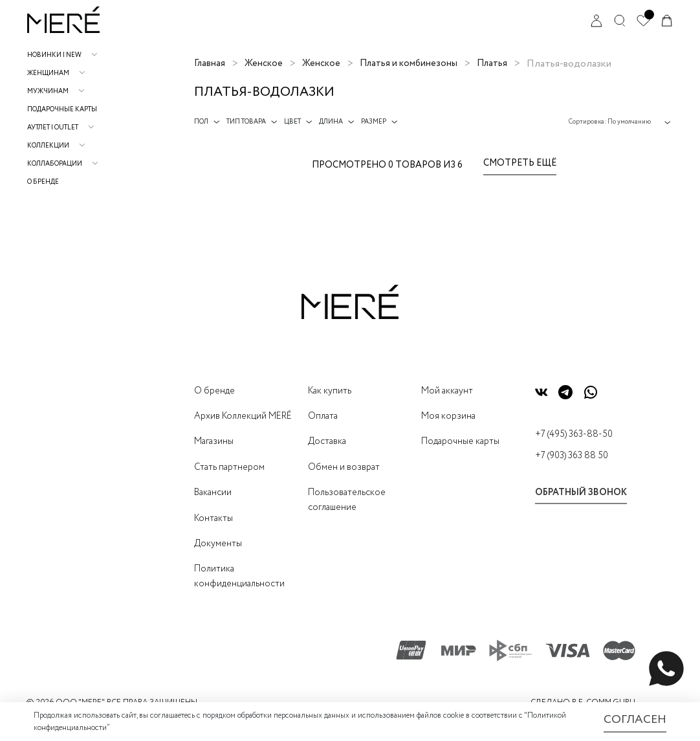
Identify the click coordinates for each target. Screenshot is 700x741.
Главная (210, 63)
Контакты (213, 518)
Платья (492, 63)
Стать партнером (229, 467)
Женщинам (48, 73)
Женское (264, 63)
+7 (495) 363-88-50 (574, 434)
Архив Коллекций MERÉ (243, 416)
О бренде (43, 182)
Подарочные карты (62, 110)
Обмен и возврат (344, 467)
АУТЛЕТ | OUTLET (53, 128)
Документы (218, 544)
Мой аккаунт (447, 391)
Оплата (323, 416)
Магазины (214, 441)
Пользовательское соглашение (347, 500)
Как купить (330, 391)
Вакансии (213, 492)
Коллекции (48, 146)
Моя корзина (448, 416)
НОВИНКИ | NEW (54, 55)
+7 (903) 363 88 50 (572, 456)
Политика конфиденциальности (239, 576)
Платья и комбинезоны (409, 63)
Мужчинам (48, 92)
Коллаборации (55, 164)
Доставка (327, 441)
